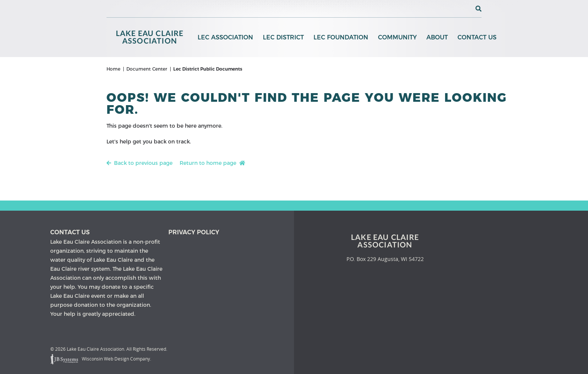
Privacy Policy (194, 232)
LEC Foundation (341, 37)
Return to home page (212, 163)
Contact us (70, 232)
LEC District (283, 37)
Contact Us (477, 37)
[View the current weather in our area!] (466, 9)
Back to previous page (139, 163)
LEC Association (225, 37)
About (437, 37)
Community (397, 37)
